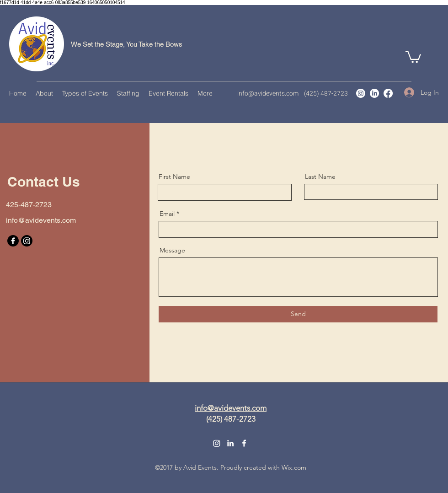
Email (167, 214)
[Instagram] (361, 93)
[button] (413, 56)
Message (172, 250)
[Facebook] (388, 93)
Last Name (320, 177)
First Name (174, 177)
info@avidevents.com (268, 94)
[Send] (298, 314)
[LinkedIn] (374, 93)
